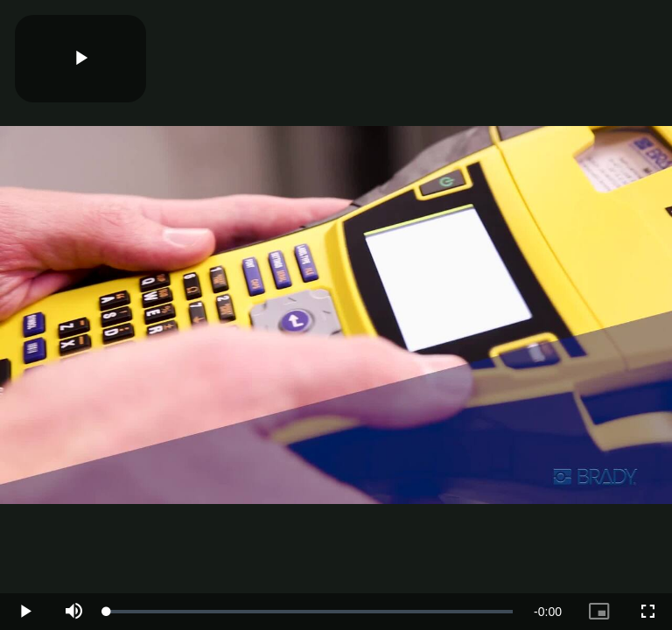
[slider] (310, 612)
